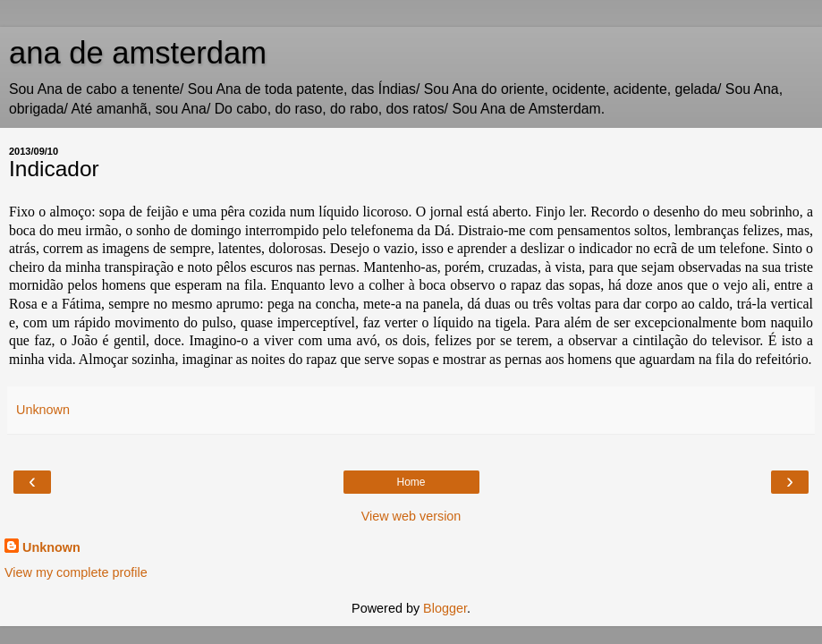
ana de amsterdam (138, 53)
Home (411, 482)
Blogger (445, 608)
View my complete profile (76, 572)
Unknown (51, 547)
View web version (411, 516)
